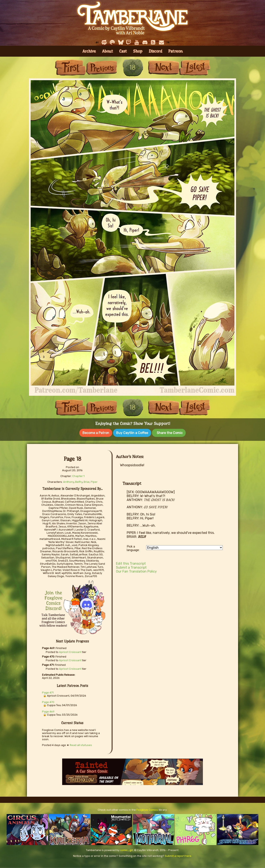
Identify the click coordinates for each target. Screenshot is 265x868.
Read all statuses (81, 744)
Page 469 (48, 711)
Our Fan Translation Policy (136, 571)
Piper (94, 481)
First (70, 68)
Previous (101, 68)
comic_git (126, 849)
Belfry (79, 481)
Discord (155, 51)
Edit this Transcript (131, 563)
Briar (87, 481)
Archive (89, 51)
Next (164, 68)
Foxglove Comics (147, 809)
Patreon (176, 51)
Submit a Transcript (131, 567)
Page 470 (48, 701)
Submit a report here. (178, 855)
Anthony (69, 481)
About (108, 51)
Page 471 (48, 692)
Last (195, 68)
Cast (123, 51)
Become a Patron (96, 433)
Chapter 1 (78, 475)
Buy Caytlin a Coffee (132, 433)
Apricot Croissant (70, 651)
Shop (138, 51)
